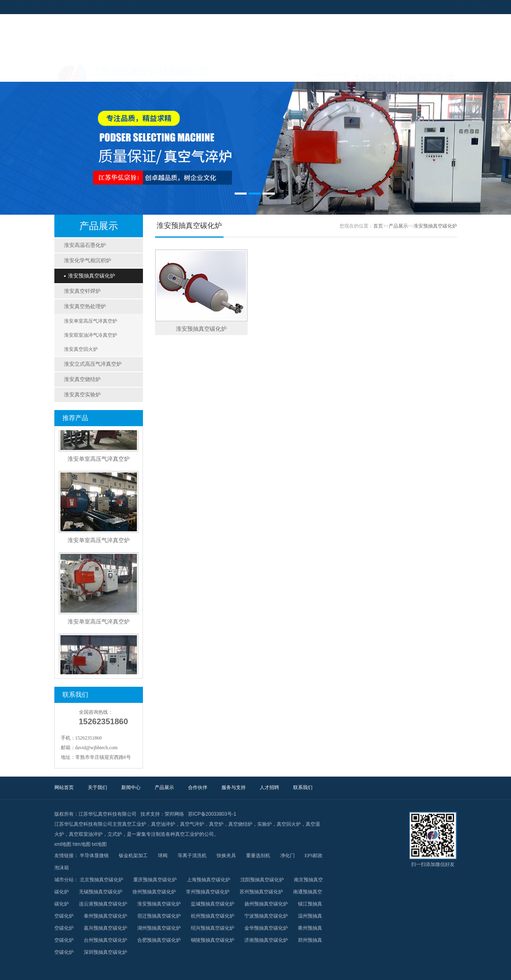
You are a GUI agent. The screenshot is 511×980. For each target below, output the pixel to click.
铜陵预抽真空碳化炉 (213, 940)
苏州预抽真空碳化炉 (261, 892)
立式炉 (115, 834)
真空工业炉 (134, 824)
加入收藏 (442, 7)
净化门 (288, 856)
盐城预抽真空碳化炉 (213, 904)
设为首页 (416, 7)
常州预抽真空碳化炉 (208, 892)
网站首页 (79, 72)
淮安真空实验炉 (82, 395)
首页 (378, 226)
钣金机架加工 (133, 856)
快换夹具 (226, 856)
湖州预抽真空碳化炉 (159, 928)
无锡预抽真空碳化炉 (101, 892)
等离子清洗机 (192, 856)
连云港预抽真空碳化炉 (103, 904)
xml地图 (63, 844)
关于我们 (130, 72)
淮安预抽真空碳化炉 (90, 276)
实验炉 (265, 824)
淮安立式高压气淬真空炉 (93, 364)
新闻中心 (180, 72)
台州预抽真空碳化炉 (106, 940)
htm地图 (82, 844)
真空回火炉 (289, 824)
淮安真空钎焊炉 (82, 291)
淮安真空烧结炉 (82, 379)
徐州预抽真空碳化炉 (154, 892)
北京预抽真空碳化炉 (101, 880)
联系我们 (432, 72)
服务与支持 (331, 72)
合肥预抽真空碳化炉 (159, 940)
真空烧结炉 (240, 824)
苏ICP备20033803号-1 (212, 814)
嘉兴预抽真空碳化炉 (106, 928)
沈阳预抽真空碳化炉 (262, 880)
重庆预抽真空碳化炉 (155, 880)
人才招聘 (381, 72)
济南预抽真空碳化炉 (266, 940)
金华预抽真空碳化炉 (266, 928)
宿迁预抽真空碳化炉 (159, 916)
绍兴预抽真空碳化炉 (213, 928)
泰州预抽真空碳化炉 (106, 916)
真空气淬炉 (192, 824)
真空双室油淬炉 (86, 834)
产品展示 (230, 72)
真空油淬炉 (163, 824)
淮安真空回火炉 (81, 349)
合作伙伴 (281, 72)
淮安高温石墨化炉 (85, 245)
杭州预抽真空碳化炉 (213, 916)
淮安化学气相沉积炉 (88, 260)
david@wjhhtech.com (96, 748)
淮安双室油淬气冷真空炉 (91, 335)
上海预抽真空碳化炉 (209, 880)
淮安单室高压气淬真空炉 (91, 321)
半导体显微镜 (94, 856)
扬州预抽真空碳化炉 (266, 904)
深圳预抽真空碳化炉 (106, 952)
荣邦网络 (174, 814)
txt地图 (99, 844)
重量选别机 (258, 856)
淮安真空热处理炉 (85, 306)
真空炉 (216, 824)
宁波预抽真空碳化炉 (266, 916)
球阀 (163, 856)
